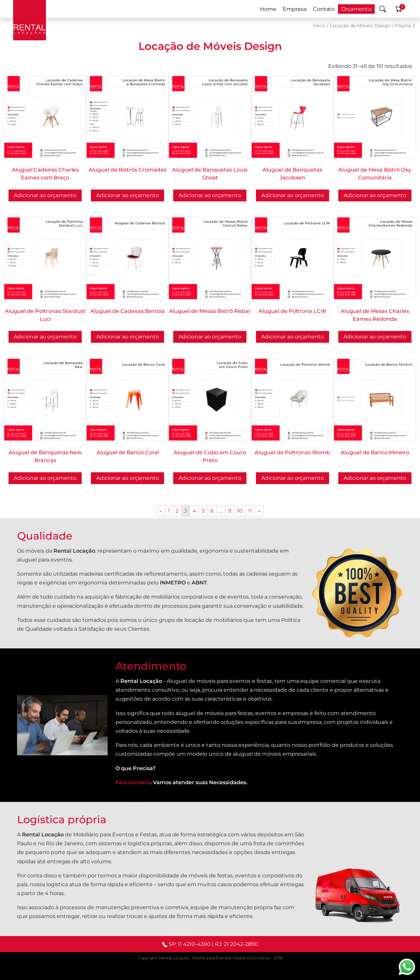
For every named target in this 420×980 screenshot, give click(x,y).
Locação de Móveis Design (360, 26)
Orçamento (356, 9)
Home (268, 9)
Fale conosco (133, 782)
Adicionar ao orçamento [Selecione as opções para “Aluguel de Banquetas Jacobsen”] (293, 195)
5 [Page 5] (203, 511)
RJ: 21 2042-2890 (237, 944)
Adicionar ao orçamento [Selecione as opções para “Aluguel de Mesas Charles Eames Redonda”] (375, 337)
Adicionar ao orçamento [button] (210, 195)
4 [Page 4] (194, 511)
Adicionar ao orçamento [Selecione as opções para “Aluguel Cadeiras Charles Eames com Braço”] (45, 195)
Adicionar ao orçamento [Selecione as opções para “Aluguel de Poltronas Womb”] (293, 478)
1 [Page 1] (169, 511)
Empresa (295, 9)
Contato (324, 9)
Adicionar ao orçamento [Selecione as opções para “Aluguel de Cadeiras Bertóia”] (127, 337)
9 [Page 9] (230, 511)
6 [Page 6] (212, 511)
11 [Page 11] (250, 511)
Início (319, 26)
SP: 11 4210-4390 (190, 944)
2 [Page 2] (177, 511)
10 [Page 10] (240, 511)
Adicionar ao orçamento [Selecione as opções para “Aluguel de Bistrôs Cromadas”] (127, 195)
